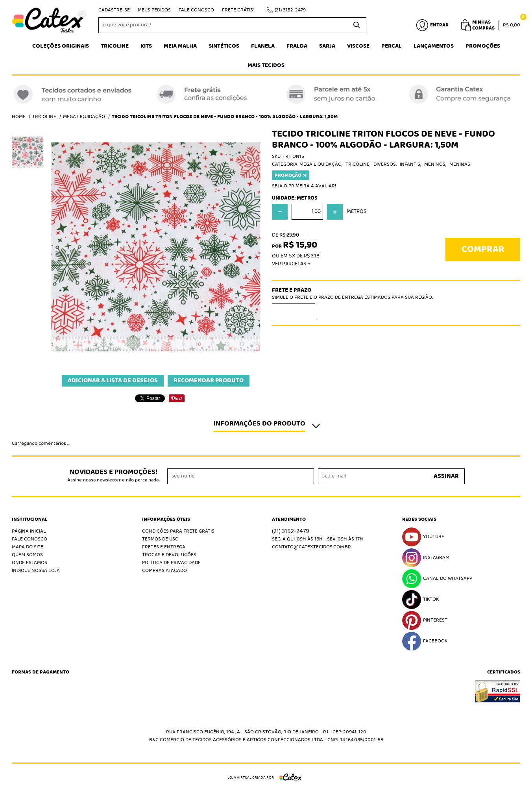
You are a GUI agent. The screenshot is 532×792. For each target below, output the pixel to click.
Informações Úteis (166, 520)
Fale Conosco (196, 10)
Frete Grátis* (238, 10)
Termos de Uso (160, 539)
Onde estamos (30, 563)
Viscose (358, 46)
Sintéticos (224, 46)
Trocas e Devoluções (169, 555)
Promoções (483, 46)
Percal (392, 46)
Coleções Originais (61, 46)
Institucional (30, 520)
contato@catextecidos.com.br (311, 547)
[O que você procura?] (357, 25)
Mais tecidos (266, 65)
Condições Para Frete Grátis (178, 531)
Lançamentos (434, 46)
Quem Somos (27, 555)
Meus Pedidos (154, 10)
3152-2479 (290, 10)
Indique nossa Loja (36, 571)
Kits (146, 46)
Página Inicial (29, 531)
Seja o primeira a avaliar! (304, 186)
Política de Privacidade (171, 563)
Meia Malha (180, 46)
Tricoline (115, 46)
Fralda (297, 46)
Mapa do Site (28, 547)
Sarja (327, 46)
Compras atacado (164, 571)
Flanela (263, 46)
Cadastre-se (114, 10)
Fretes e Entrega (164, 547)
